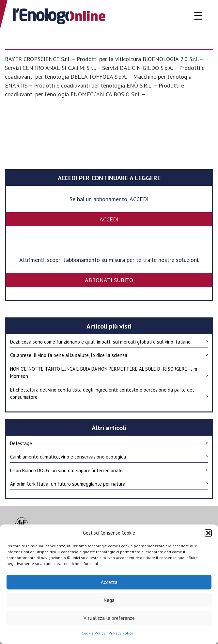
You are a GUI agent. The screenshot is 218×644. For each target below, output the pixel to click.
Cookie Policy (93, 633)
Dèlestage (109, 443)
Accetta (109, 582)
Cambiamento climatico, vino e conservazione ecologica (109, 457)
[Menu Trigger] (198, 16)
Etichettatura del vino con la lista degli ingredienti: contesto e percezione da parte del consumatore (109, 394)
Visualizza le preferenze (109, 618)
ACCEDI (109, 219)
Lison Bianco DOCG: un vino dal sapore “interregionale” (109, 470)
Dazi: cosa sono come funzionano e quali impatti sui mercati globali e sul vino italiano (109, 342)
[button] (208, 533)
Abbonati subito (109, 280)
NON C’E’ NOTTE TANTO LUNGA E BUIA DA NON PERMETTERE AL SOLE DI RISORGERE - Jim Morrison (109, 373)
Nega (109, 600)
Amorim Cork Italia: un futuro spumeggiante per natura (109, 484)
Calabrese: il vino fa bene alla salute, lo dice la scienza (109, 355)
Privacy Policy (121, 633)
